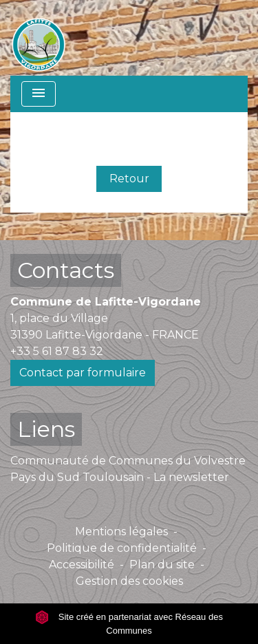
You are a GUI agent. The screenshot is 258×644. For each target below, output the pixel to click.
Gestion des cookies (129, 581)
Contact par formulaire (83, 373)
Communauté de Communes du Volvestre (128, 461)
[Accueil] (39, 38)
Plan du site (162, 565)
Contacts (66, 270)
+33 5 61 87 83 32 (57, 351)
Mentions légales (121, 532)
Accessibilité (82, 565)
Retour (129, 179)
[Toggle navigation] (39, 94)
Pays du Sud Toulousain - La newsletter (120, 477)
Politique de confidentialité (122, 548)
